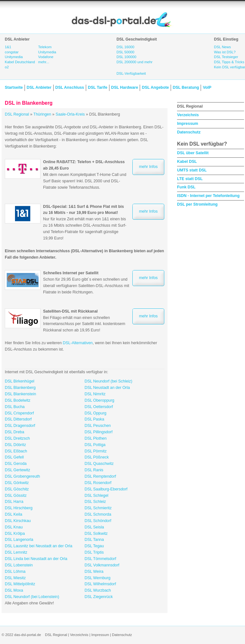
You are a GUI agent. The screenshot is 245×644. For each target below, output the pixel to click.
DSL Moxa (14, 590)
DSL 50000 (125, 52)
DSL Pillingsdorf (99, 432)
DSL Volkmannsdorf (102, 565)
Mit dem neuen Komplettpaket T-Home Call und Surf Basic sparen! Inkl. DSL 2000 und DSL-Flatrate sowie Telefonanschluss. (85, 174)
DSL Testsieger (226, 57)
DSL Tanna (94, 540)
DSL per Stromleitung (197, 204)
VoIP (207, 87)
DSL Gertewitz (17, 470)
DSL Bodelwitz (18, 400)
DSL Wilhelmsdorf (100, 584)
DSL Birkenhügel (20, 381)
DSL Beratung (186, 87)
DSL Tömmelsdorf (100, 559)
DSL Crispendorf (19, 413)
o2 (7, 67)
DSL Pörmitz (96, 451)
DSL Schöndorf (98, 521)
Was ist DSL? (225, 52)
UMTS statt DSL (192, 170)
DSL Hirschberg (19, 508)
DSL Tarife (98, 87)
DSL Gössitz (16, 496)
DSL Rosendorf (98, 483)
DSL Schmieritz (98, 508)
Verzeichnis (188, 115)
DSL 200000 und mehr (134, 62)
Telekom (45, 47)
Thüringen (42, 114)
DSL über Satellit (193, 153)
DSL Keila (14, 514)
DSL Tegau (94, 546)
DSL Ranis (94, 470)
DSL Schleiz (95, 502)
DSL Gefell (14, 457)
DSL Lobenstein (19, 565)
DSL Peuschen (98, 426)
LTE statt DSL (190, 179)
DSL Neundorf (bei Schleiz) (108, 381)
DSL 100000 (126, 57)
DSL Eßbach (16, 451)
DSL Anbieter (39, 87)
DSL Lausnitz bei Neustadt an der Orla (39, 546)
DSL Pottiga (95, 445)
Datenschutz (189, 132)
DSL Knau (14, 527)
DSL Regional (17, 114)
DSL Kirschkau (18, 521)
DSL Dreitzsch (17, 438)
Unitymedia (14, 57)
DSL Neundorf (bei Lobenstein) (32, 597)
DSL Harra (14, 502)
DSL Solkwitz (96, 534)
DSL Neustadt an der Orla (107, 388)
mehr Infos (148, 167)
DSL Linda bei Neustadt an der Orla (36, 559)
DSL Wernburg (97, 578)
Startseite (14, 87)
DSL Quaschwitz (99, 464)
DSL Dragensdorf (20, 426)
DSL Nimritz (95, 394)
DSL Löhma (15, 572)
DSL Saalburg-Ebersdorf (106, 489)
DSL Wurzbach (98, 590)
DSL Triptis (94, 552)
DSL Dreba (15, 432)
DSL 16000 (125, 47)
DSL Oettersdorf (99, 407)
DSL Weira (94, 572)
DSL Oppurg (95, 413)
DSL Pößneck (97, 457)
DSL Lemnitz (16, 552)
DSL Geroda (16, 464)
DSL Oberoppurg (99, 400)
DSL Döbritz (15, 445)
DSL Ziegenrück (99, 597)
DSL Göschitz (17, 489)
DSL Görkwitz (17, 483)
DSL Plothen (96, 438)
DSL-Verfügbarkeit (131, 73)
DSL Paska (94, 419)
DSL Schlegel (97, 496)
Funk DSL (186, 187)
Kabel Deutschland (20, 62)
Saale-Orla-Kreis (70, 114)
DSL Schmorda (98, 514)
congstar (12, 52)
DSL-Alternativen (78, 343)
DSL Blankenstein (20, 394)
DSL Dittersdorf (18, 419)
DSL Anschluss (70, 87)
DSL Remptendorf (100, 476)
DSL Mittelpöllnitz (20, 584)
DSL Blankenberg (20, 388)
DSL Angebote (156, 87)
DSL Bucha (15, 407)
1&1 (8, 47)
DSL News (223, 47)
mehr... (44, 62)
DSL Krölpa (15, 534)
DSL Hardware (124, 87)
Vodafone (46, 57)
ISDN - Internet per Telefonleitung (208, 196)
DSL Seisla (94, 527)
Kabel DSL (187, 162)
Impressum (188, 124)
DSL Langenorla (19, 540)
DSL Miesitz (15, 578)
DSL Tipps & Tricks (229, 62)
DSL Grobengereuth (22, 476)
